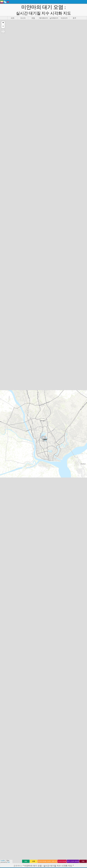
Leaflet (3, 861)
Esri (9, 862)
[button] (3, 23)
